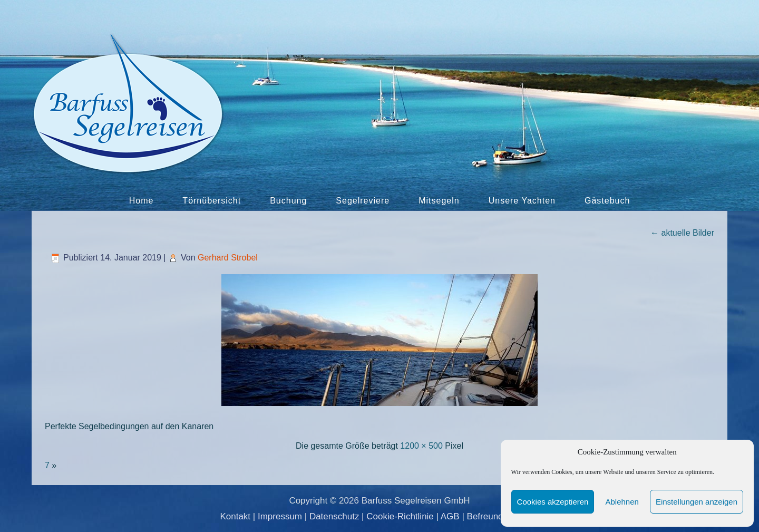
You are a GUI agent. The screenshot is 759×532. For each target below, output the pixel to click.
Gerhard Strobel (228, 258)
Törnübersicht (212, 201)
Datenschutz (334, 516)
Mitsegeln (439, 201)
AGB (450, 516)
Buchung (288, 201)
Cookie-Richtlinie (400, 516)
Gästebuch (607, 201)
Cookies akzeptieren (553, 502)
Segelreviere (363, 201)
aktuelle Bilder (682, 233)
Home (142, 201)
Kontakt (235, 516)
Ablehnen (622, 502)
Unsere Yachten (522, 201)
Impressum (280, 516)
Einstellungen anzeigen (697, 502)
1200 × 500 (421, 446)
